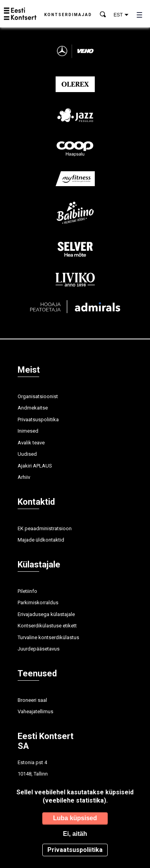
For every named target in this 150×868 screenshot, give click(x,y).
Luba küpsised (75, 818)
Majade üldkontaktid (41, 540)
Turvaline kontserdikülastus (48, 637)
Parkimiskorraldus (38, 603)
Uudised (27, 454)
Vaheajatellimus (35, 711)
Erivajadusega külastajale (46, 614)
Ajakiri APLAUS (35, 466)
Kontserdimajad (68, 15)
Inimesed (28, 431)
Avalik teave (31, 443)
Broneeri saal (32, 700)
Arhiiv (24, 477)
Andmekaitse (33, 408)
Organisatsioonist (38, 396)
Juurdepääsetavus (39, 649)
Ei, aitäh (75, 834)
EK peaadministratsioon (45, 528)
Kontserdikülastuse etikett (47, 626)
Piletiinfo (27, 591)
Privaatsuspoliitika (38, 420)
